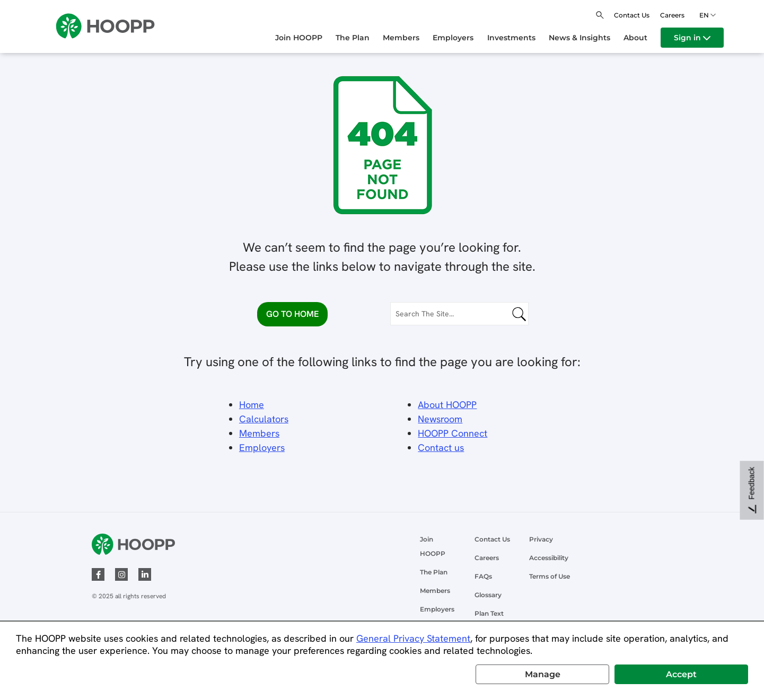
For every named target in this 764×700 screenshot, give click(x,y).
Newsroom (440, 419)
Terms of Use (550, 576)
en (706, 15)
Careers (672, 15)
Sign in (692, 38)
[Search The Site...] (459, 314)
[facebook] (98, 574)
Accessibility (549, 558)
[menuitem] (305, 38)
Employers (437, 609)
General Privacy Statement (413, 638)
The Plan (434, 572)
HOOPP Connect (453, 433)
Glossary (488, 595)
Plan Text (489, 613)
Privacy (541, 539)
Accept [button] (681, 674)
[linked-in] (145, 574)
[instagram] (121, 574)
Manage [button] (543, 674)
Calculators (264, 419)
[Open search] (600, 15)
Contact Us (632, 15)
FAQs (483, 576)
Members (259, 433)
